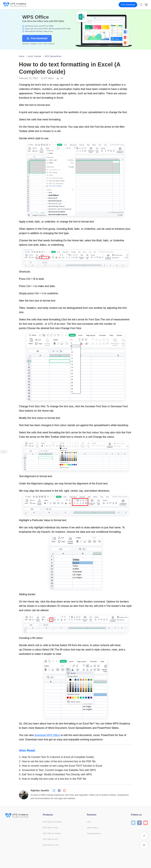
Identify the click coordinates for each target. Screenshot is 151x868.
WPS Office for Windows (52, 822)
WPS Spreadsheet (53, 56)
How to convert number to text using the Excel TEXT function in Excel (61, 766)
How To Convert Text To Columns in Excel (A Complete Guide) (56, 757)
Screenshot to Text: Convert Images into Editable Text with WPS (58, 770)
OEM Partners (92, 828)
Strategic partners (94, 833)
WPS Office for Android (52, 833)
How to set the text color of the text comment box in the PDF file (57, 761)
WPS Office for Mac (51, 828)
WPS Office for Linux (51, 845)
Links (89, 822)
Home (22, 56)
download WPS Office (47, 735)
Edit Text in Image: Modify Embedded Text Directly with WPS (56, 774)
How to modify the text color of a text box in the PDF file (53, 779)
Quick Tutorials (35, 56)
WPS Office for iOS (50, 839)
